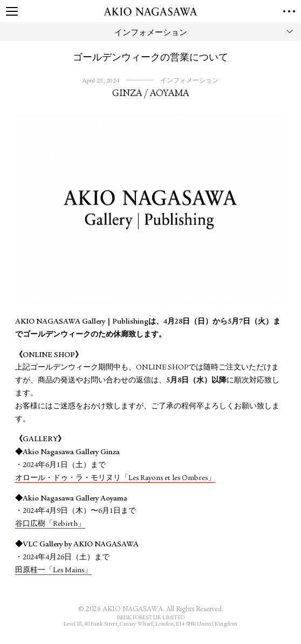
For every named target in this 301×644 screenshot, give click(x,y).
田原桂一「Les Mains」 (53, 571)
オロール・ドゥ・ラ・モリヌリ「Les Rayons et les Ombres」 (115, 478)
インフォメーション (189, 81)
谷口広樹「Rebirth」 (50, 524)
